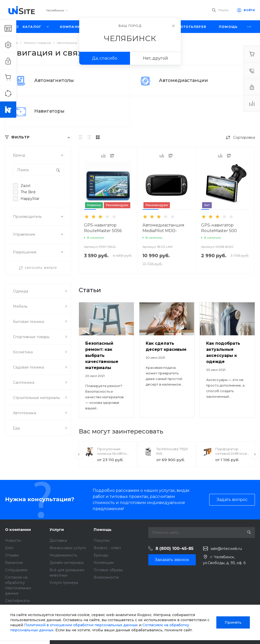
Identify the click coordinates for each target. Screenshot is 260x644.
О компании (18, 529)
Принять (233, 622)
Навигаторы (49, 111)
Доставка (58, 541)
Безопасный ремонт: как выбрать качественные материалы (102, 355)
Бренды (101, 555)
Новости (13, 541)
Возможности (106, 577)
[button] (90, 210)
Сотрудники (16, 570)
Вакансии (14, 563)
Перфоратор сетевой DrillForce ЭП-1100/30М (231, 454)
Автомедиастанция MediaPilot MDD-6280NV (163, 231)
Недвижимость (63, 555)
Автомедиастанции (183, 80)
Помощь (103, 529)
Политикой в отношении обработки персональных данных (81, 625)
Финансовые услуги (68, 548)
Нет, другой (156, 58)
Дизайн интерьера (67, 563)
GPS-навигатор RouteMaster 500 (219, 228)
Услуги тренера (64, 583)
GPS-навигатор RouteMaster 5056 (103, 228)
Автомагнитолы (54, 80)
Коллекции (104, 563)
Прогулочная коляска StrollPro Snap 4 (112, 454)
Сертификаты (17, 601)
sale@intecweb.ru (226, 549)
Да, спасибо (105, 58)
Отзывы (12, 555)
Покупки (102, 541)
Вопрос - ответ (107, 548)
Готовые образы (108, 570)
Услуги (57, 529)
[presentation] (79, 454)
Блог (9, 548)
